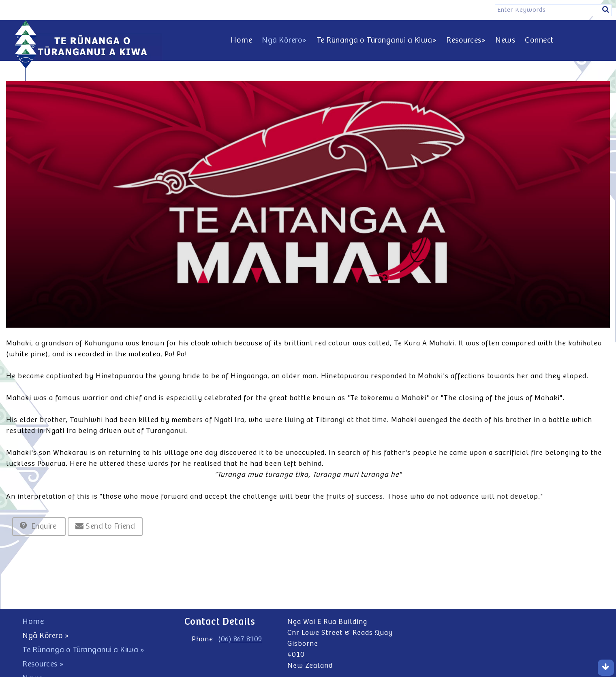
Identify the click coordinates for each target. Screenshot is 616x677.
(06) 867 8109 (240, 639)
